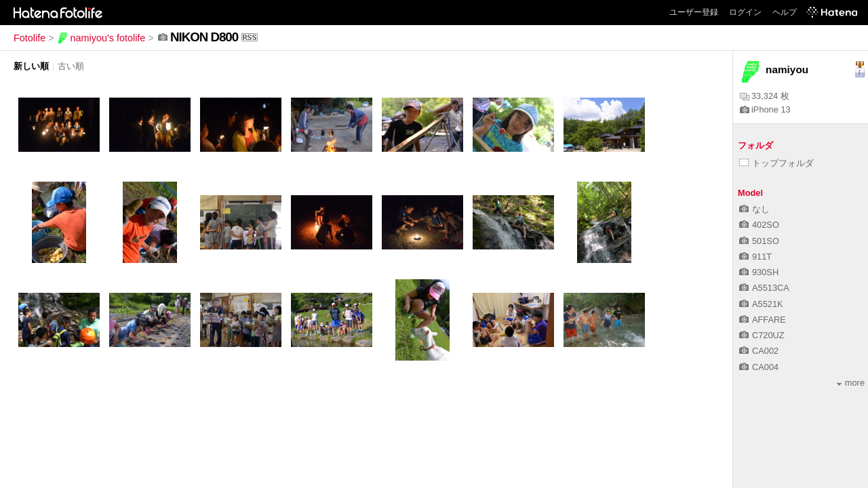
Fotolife (29, 38)
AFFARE (763, 320)
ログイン (745, 12)
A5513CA (764, 288)
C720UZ (762, 335)
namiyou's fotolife (101, 38)
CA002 (759, 351)
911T (755, 257)
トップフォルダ (776, 163)
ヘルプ (785, 12)
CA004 (759, 367)
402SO (759, 225)
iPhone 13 (765, 109)
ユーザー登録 (694, 12)
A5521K (761, 304)
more (851, 383)
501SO (759, 241)
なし (754, 209)
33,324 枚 (765, 96)
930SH (759, 272)
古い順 (71, 66)
